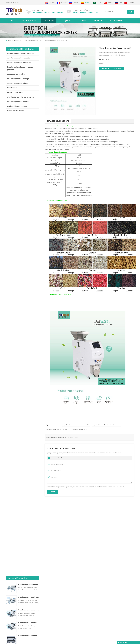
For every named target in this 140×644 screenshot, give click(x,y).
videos (83, 20)
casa (11, 20)
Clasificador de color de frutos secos (107, 425)
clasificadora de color (80, 429)
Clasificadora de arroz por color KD (76, 425)
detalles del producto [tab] (58, 121)
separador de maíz (15, 93)
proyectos (67, 20)
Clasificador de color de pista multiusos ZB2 (29, 163)
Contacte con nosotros (111, 69)
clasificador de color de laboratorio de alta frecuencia (29, 253)
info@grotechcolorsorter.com (85, 12)
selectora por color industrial (19, 58)
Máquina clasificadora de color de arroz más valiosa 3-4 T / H (29, 266)
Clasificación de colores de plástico (78, 604)
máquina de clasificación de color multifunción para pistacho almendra (42, 612)
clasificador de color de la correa (20, 97)
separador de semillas (16, 74)
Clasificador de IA (14, 88)
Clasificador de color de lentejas (77, 592)
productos (49, 20)
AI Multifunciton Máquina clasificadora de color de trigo (29, 240)
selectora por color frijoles (18, 83)
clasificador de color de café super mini (66, 437)
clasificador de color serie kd (65, 458)
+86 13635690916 (40, 12)
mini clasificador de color (33, 41)
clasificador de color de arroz (57, 429)
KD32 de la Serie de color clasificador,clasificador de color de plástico (29, 215)
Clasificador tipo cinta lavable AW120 (29, 125)
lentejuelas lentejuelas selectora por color (20, 68)
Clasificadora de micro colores (86, 544)
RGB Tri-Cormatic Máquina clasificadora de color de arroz (29, 227)
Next (7, 554)
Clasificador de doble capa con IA (29, 138)
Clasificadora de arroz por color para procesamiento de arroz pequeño (29, 189)
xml (7, 589)
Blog (7, 585)
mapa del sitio (11, 597)
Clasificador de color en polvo (29, 176)
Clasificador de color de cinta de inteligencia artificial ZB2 (29, 150)
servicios (98, 20)
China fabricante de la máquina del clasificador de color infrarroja (29, 202)
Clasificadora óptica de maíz (76, 600)
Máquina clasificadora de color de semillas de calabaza (119, 544)
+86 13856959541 (55, 12)
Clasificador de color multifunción (21, 53)
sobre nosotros (29, 20)
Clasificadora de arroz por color (77, 581)
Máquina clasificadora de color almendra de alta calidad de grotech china (41, 597)
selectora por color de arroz (18, 102)
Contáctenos (116, 20)
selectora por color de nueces (19, 63)
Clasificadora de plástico (75, 596)
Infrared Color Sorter (15, 111)
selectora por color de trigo (18, 79)
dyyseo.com (72, 640)
